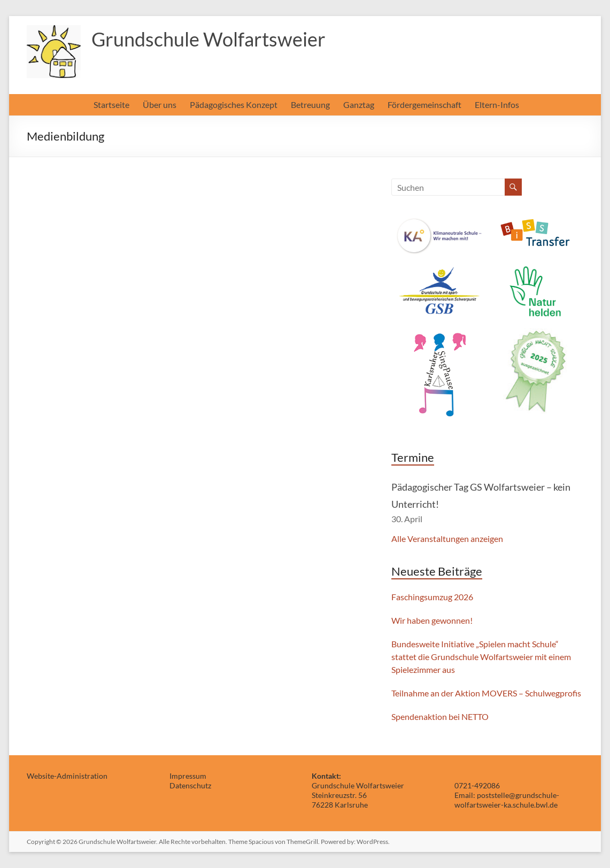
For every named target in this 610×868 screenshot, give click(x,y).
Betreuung (310, 104)
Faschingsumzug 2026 (432, 597)
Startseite (111, 104)
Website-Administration (67, 776)
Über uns (160, 104)
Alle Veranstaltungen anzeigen (447, 538)
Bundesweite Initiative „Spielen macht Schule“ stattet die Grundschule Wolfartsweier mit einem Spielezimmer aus (481, 657)
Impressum (188, 776)
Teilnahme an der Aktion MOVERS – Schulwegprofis (486, 693)
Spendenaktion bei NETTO (440, 716)
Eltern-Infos (497, 104)
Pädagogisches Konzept (234, 104)
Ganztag (359, 104)
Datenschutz (190, 785)
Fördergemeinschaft (424, 104)
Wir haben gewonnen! (432, 620)
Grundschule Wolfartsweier (209, 39)
